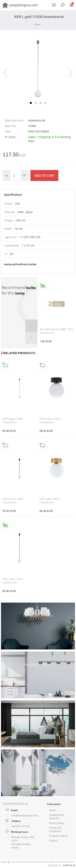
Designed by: (62, 865)
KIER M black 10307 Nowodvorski (13, 501)
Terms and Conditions (55, 829)
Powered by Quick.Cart (61, 862)
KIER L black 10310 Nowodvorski (13, 581)
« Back (37, 24)
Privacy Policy (57, 823)
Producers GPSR (58, 836)
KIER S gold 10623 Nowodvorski (49, 501)
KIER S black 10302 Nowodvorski (50, 421)
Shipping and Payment (56, 817)
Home (52, 810)
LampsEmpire (19, 5)
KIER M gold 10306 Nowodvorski (12, 421)
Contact (53, 841)
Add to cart (44, 176)
